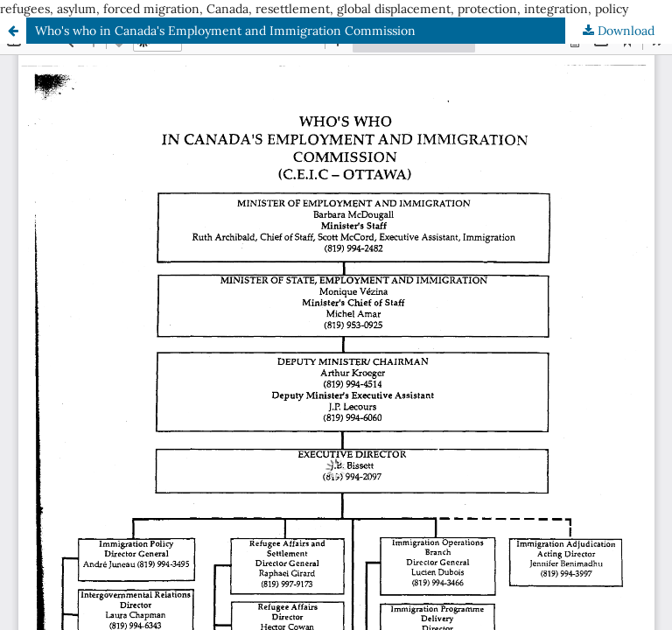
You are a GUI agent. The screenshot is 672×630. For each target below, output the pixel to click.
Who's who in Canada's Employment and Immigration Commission (225, 31)
